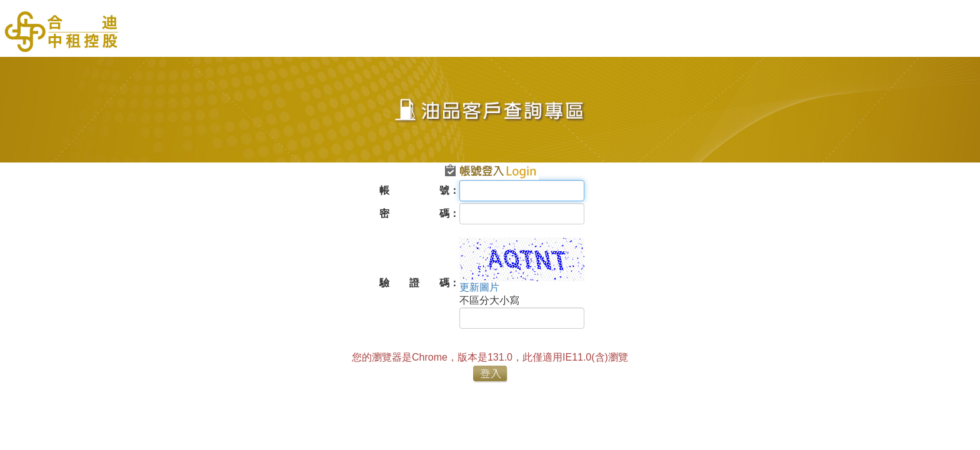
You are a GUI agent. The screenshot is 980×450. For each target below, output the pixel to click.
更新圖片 (479, 287)
